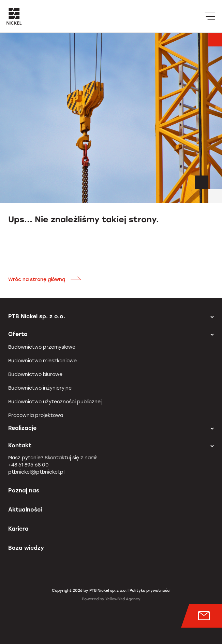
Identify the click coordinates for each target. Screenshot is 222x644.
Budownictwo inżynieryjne (40, 388)
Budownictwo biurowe (35, 374)
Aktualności (25, 510)
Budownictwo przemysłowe (42, 347)
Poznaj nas (24, 491)
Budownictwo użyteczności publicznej (55, 402)
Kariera (18, 529)
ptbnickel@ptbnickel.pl (36, 472)
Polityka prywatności (150, 591)
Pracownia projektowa (36, 415)
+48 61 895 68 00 (28, 465)
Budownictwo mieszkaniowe (42, 361)
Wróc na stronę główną (45, 279)
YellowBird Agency (123, 599)
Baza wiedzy (26, 548)
